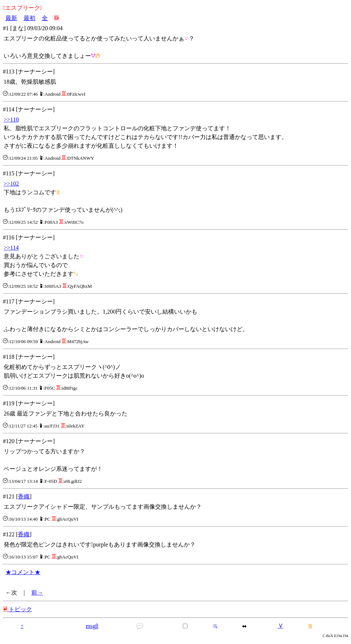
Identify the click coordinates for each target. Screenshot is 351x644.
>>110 (11, 120)
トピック (17, 609)
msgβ (92, 626)
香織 (24, 496)
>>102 (11, 184)
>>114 (11, 248)
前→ (37, 593)
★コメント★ (23, 572)
